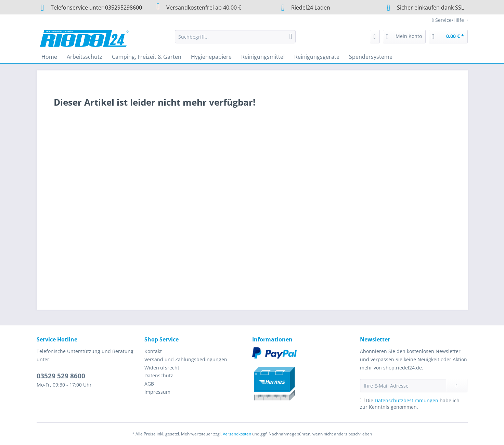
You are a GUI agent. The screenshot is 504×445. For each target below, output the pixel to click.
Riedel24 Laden (311, 8)
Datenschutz (159, 375)
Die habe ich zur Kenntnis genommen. (410, 404)
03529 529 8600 (61, 376)
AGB (149, 384)
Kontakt (153, 351)
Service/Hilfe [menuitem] (449, 20)
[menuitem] (235, 40)
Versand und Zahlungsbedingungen (186, 359)
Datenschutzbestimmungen (406, 400)
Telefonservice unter (89, 8)
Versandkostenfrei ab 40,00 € (197, 7)
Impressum (157, 392)
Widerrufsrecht (162, 368)
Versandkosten (237, 434)
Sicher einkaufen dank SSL (423, 7)
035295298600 (124, 8)
